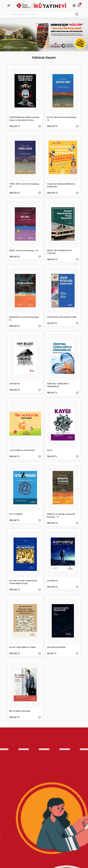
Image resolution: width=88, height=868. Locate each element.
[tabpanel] (44, 35)
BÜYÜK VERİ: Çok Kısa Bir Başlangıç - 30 (62, 119)
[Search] (44, 14)
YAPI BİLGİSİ (14, 384)
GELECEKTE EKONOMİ (56, 647)
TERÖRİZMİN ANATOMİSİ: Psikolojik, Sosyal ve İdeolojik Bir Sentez (24, 119)
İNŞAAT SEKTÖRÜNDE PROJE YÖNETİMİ (59, 252)
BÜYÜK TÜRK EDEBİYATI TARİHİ (22, 647)
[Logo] (41, 5)
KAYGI (50, 450)
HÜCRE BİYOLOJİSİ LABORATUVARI (62, 317)
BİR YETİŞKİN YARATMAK (20, 711)
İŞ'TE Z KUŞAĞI (16, 514)
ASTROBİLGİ (52, 581)
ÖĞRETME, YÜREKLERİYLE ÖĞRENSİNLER (58, 385)
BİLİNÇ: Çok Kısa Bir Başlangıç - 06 (24, 250)
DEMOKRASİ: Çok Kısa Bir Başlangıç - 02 (25, 318)
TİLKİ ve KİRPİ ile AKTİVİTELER (22, 450)
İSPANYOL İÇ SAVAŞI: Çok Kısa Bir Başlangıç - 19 (61, 515)
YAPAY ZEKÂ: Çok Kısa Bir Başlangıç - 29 (25, 185)
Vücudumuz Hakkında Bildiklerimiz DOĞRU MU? (61, 185)
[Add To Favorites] (40, 126)
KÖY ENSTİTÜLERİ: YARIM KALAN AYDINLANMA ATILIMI (23, 582)
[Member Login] (74, 6)
